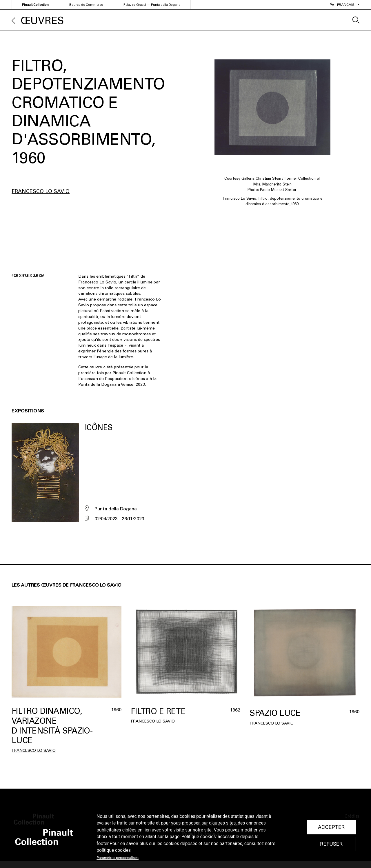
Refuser (331, 844)
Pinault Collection (35, 5)
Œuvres (42, 21)
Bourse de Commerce (86, 5)
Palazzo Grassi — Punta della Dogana (152, 5)
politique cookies (114, 850)
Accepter (331, 827)
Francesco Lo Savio (41, 191)
